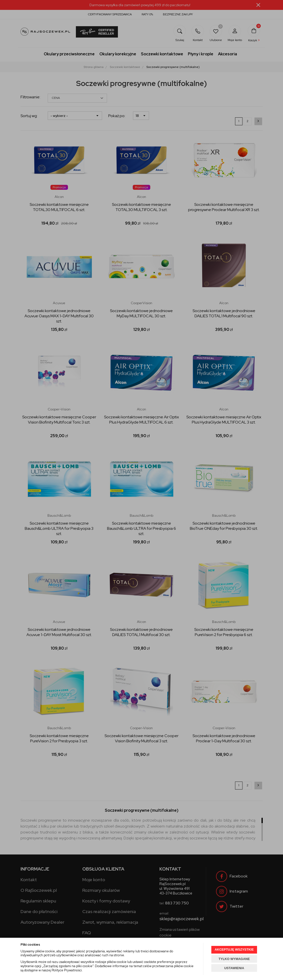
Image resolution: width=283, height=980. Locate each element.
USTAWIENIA (234, 968)
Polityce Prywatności (67, 970)
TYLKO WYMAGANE (234, 959)
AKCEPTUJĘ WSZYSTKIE (234, 949)
